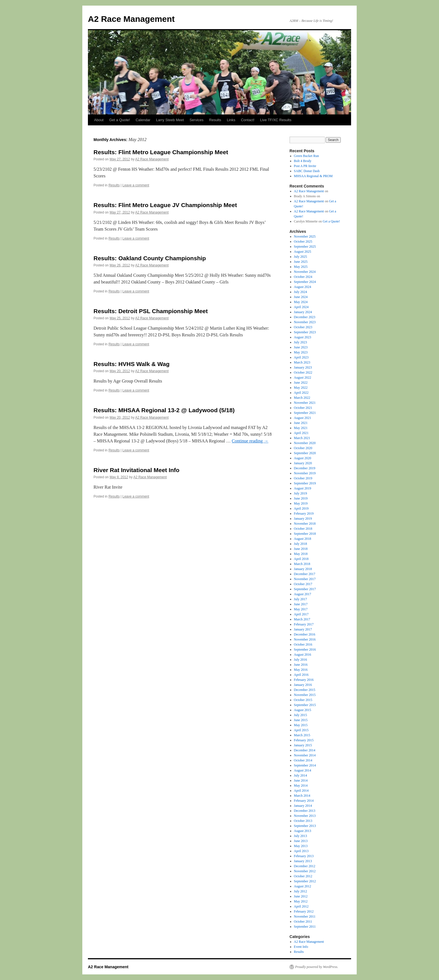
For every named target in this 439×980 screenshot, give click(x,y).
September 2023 (305, 332)
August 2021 (303, 418)
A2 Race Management (131, 19)
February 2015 (304, 740)
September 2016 (305, 650)
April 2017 (301, 614)
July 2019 (301, 493)
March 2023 (302, 362)
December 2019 (305, 468)
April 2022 (301, 393)
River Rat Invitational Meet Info (136, 470)
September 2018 (305, 534)
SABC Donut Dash (307, 171)
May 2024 (301, 302)
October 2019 (303, 478)
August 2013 (303, 831)
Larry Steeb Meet (170, 120)
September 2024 (305, 282)
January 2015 (303, 745)
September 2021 (305, 413)
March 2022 (302, 398)
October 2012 (303, 876)
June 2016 (301, 665)
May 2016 (301, 670)
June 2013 (301, 841)
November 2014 (305, 755)
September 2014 (305, 765)
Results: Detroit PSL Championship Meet (151, 311)
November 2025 (305, 236)
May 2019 (301, 503)
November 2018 (305, 524)
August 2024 (303, 287)
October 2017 (303, 584)
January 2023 (303, 367)
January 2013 (303, 861)
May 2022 (301, 388)
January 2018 (303, 569)
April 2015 (301, 730)
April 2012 (301, 906)
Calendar (143, 120)
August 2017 (303, 594)
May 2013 (301, 846)
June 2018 (301, 549)
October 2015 (303, 700)
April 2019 (301, 508)
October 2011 (303, 922)
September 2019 (305, 483)
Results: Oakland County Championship (150, 258)
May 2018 (301, 554)
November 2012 (305, 871)
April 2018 (301, 559)
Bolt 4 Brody (303, 161)
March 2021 (302, 438)
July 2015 (301, 715)
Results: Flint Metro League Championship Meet (161, 152)
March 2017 (302, 619)
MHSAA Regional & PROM (313, 176)
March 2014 (302, 796)
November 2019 (305, 473)
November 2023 (305, 322)
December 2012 (305, 866)
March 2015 (302, 735)
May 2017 (301, 609)
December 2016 (305, 634)
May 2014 (301, 786)
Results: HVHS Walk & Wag (131, 364)
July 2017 (301, 599)
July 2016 (301, 660)
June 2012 (301, 896)
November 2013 (305, 816)
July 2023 (301, 342)
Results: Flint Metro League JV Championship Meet (165, 205)
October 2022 (303, 372)
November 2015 (305, 695)
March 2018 (302, 564)
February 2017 (304, 624)
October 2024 (303, 277)
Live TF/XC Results (276, 120)
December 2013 (305, 811)
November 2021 (305, 403)
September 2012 (305, 881)
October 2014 (303, 760)
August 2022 (303, 378)
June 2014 (301, 780)
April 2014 (301, 791)
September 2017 (305, 589)
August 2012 (303, 886)
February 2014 (304, 801)
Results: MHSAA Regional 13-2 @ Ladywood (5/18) (164, 410)
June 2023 (301, 347)
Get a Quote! (120, 120)
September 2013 (305, 826)
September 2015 (305, 705)
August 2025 (303, 252)
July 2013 (301, 836)
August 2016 (303, 655)
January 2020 (303, 463)
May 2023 (301, 352)
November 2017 (305, 579)
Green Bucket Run (306, 156)
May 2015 (301, 725)
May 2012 (301, 901)
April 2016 (301, 675)
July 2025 (301, 257)
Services (197, 120)
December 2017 (305, 574)
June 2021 (301, 423)
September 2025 (305, 247)
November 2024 (305, 272)
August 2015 (303, 710)
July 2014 (301, 775)
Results (215, 120)
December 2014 (305, 750)
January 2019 (303, 519)
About (99, 120)
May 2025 (301, 267)
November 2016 (305, 639)
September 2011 (305, 927)
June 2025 (301, 262)
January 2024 (303, 312)
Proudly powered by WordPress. (317, 967)
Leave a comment (136, 185)
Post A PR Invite (305, 166)
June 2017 (301, 604)
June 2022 (301, 383)
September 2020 (305, 453)
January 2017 (303, 629)
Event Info (301, 947)
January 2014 (303, 806)
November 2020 (305, 443)
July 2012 (301, 891)
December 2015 (305, 690)
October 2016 (303, 644)
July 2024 (301, 292)
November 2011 (305, 916)
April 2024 (301, 307)
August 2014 (303, 770)
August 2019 (303, 488)
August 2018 (303, 539)
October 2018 (303, 529)
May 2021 (301, 428)
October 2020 (303, 448)
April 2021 (301, 433)
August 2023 (303, 337)
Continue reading (250, 441)
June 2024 (301, 297)
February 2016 (304, 680)
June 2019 (301, 498)
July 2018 (301, 544)
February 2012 (304, 911)
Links (231, 120)
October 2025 (303, 242)
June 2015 (301, 720)
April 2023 (301, 357)
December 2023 (305, 317)
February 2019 (304, 514)
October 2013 (303, 821)
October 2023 (303, 327)
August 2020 (303, 458)
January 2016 (303, 685)
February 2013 (304, 856)
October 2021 (303, 408)
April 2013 (301, 851)
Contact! (247, 120)
